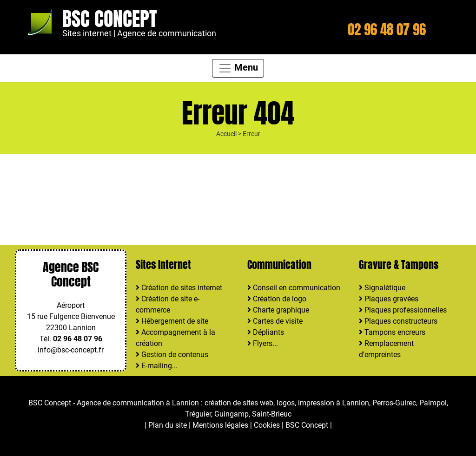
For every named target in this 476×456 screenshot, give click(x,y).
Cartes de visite (275, 321)
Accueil (226, 134)
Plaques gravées (389, 299)
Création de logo (277, 299)
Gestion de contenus (172, 355)
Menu (238, 68)
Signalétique (382, 288)
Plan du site (168, 425)
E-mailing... (157, 366)
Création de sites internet (179, 288)
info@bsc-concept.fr (71, 350)
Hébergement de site (172, 321)
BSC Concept (110, 19)
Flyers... (263, 343)
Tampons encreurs (392, 332)
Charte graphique (278, 310)
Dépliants (266, 332)
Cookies (267, 425)
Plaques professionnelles (403, 310)
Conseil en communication (294, 288)
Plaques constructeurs (398, 321)
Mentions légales (220, 425)
